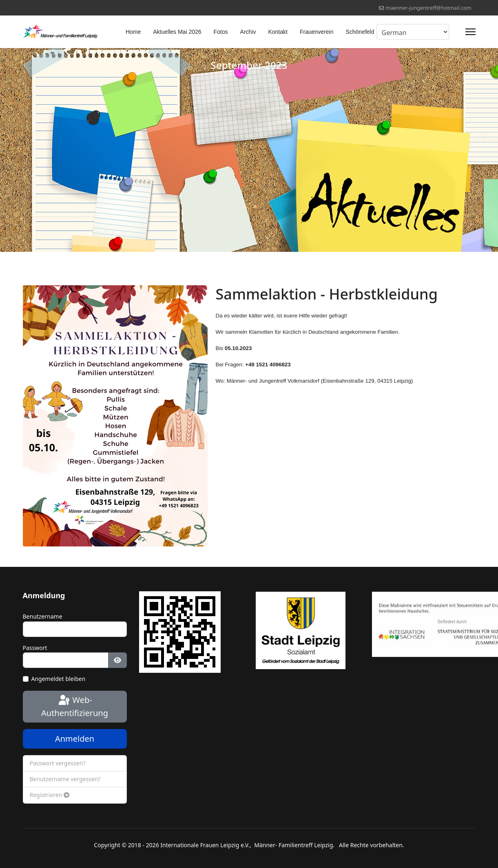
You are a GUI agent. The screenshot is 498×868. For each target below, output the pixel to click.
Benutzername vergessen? (65, 779)
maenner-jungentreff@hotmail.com (428, 8)
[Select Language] (413, 32)
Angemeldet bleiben (59, 679)
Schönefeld (360, 32)
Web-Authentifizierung (75, 706)
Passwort (35, 648)
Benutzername (43, 616)
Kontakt (278, 32)
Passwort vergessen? (58, 763)
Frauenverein (317, 32)
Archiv (248, 32)
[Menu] (470, 32)
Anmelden (75, 739)
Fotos (221, 32)
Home (133, 32)
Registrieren (50, 795)
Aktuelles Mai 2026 (177, 32)
